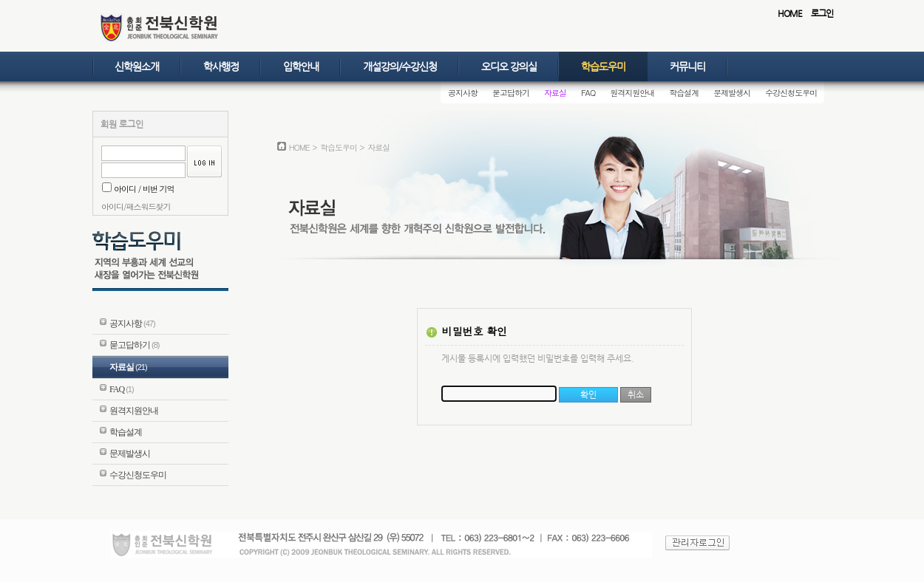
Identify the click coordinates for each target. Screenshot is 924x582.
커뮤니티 (687, 66)
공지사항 (463, 93)
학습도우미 (603, 66)
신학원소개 (137, 66)
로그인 (822, 13)
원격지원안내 (632, 93)
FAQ (588, 93)
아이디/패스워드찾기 (136, 206)
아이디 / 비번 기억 (138, 189)
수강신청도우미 (791, 93)
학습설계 (684, 93)
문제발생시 (732, 93)
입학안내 (301, 66)
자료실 (555, 93)
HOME (790, 13)
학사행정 (221, 66)
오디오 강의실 (509, 66)
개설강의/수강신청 (400, 66)
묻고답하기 (511, 93)
